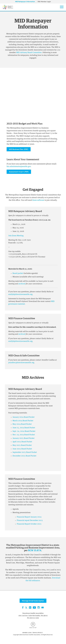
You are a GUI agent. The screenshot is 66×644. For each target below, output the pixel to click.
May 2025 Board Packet (22, 445)
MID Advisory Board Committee (29, 53)
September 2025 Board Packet (25, 452)
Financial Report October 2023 (29, 524)
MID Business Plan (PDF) (19, 149)
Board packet (18, 273)
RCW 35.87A (35, 550)
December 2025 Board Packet (24, 456)
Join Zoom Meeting (16, 236)
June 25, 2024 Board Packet (24, 428)
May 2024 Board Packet (22, 424)
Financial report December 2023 (30, 520)
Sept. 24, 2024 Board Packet (24, 431)
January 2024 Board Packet (24, 417)
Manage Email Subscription (33, 601)
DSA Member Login (44, 2)
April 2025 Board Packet (22, 442)
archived (22, 284)
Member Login (27, 633)
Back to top (33, 625)
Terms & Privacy (38, 633)
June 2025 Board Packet (22, 449)
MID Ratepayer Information (25, 2)
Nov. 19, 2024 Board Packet (24, 435)
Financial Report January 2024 (29, 517)
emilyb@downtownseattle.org (20, 294)
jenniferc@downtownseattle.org (21, 363)
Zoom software (38, 200)
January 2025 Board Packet (24, 438)
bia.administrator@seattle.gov (19, 166)
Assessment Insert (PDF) (19, 172)
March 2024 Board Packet (23, 421)
